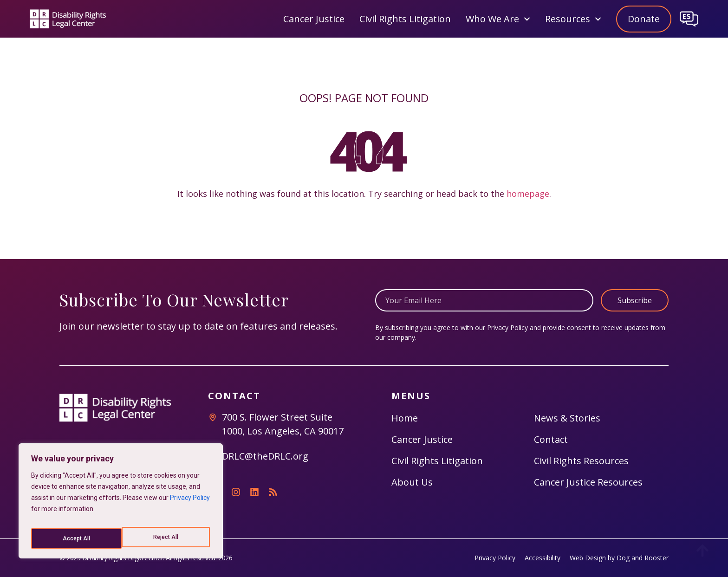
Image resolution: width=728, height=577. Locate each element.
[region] (121, 504)
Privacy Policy (190, 504)
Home (405, 418)
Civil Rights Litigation (405, 19)
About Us (412, 482)
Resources (573, 19)
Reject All (75, 538)
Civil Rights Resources (581, 461)
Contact (551, 439)
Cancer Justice (314, 19)
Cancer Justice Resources (588, 482)
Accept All (166, 538)
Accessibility (543, 558)
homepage (528, 194)
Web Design (588, 558)
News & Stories (567, 418)
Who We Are (498, 19)
